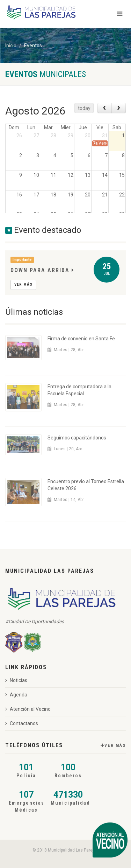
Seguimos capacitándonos (77, 438)
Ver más (23, 284)
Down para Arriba (42, 270)
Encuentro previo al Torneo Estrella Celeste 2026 (86, 485)
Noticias (16, 680)
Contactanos (22, 723)
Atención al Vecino (28, 709)
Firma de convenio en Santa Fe (81, 339)
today (84, 108)
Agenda (16, 695)
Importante (22, 260)
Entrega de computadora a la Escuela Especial (79, 390)
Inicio (11, 46)
